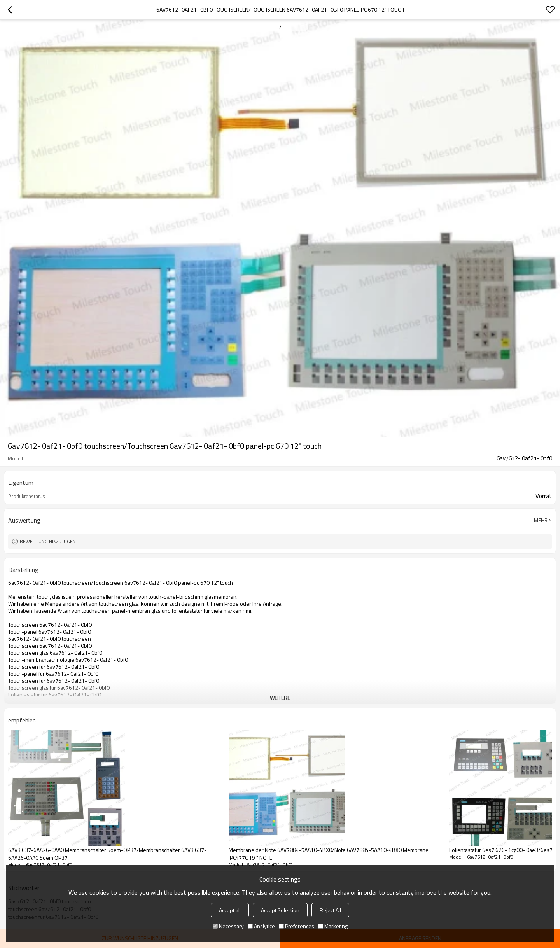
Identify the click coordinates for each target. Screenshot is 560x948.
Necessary (228, 926)
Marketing (333, 926)
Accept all (230, 910)
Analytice (261, 926)
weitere (280, 698)
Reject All (330, 910)
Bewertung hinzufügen (48, 541)
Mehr (541, 520)
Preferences (297, 926)
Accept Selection (280, 910)
